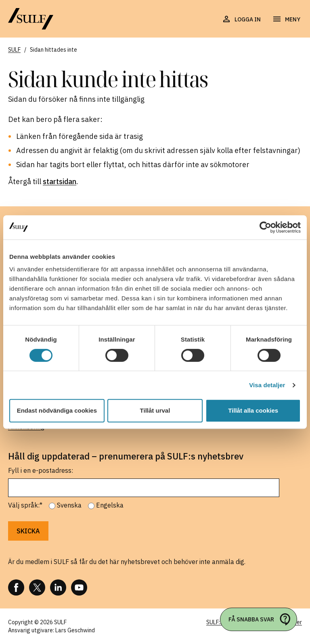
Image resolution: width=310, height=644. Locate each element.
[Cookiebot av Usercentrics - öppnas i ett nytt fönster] (265, 227)
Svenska (69, 505)
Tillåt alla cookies (253, 410)
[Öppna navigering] (286, 19)
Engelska (110, 505)
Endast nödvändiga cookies (57, 410)
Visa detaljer (267, 385)
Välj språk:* (25, 505)
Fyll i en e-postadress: (41, 470)
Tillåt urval (155, 410)
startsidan (60, 181)
